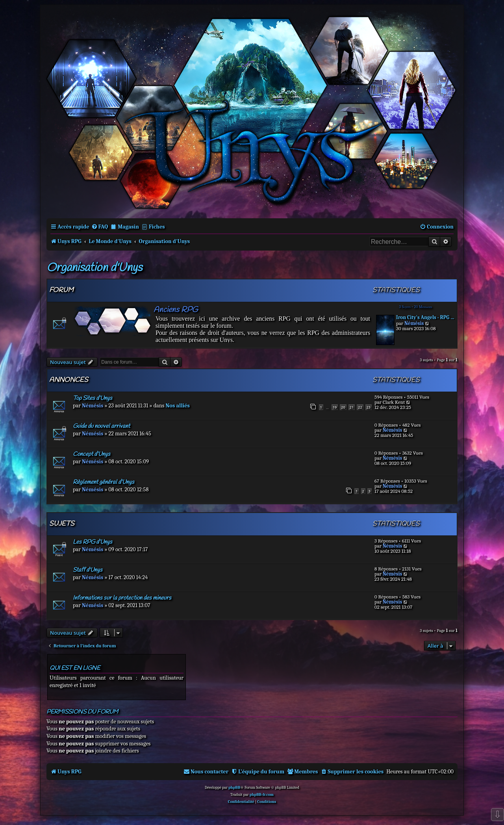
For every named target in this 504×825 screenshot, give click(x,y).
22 (360, 407)
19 (335, 407)
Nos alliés (178, 406)
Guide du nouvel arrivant (101, 426)
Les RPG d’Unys (93, 542)
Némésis (414, 323)
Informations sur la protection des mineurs (122, 598)
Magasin (128, 227)
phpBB (234, 788)
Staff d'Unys (88, 570)
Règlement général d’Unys (104, 482)
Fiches (157, 227)
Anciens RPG (176, 310)
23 (369, 407)
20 (343, 407)
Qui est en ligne (75, 668)
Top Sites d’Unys (93, 398)
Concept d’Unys (92, 454)
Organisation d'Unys (94, 268)
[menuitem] (100, 227)
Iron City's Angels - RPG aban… (426, 317)
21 (352, 407)
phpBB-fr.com (262, 795)
